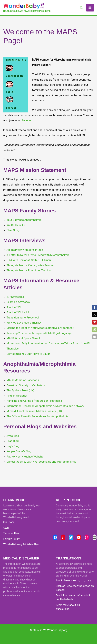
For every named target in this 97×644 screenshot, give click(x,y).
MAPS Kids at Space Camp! (23, 338)
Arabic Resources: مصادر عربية (73, 580)
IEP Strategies (15, 297)
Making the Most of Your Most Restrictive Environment (40, 328)
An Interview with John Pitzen (25, 250)
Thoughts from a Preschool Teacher (29, 270)
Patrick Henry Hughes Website (25, 457)
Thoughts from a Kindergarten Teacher (30, 265)
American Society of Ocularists (26, 385)
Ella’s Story (13, 230)
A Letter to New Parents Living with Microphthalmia (38, 255)
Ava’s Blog (13, 436)
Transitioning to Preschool (23, 317)
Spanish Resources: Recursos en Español (75, 588)
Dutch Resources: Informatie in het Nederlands (73, 597)
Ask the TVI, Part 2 (18, 312)
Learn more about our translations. (68, 607)
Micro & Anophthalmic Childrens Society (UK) (34, 411)
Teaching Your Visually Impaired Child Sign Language (39, 333)
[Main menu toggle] (90, 8)
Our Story (9, 522)
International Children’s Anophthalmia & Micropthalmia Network (45, 406)
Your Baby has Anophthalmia (24, 220)
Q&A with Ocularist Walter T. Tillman (29, 260)
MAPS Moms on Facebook (23, 380)
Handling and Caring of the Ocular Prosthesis (34, 401)
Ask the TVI (14, 307)
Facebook (28, 120)
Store (6, 528)
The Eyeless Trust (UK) (20, 390)
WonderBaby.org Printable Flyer (21, 544)
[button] (81, 8)
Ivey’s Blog (13, 446)
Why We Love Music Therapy (24, 323)
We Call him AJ (16, 225)
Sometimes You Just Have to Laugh (29, 354)
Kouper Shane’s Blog (19, 451)
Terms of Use (11, 533)
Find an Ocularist (17, 396)
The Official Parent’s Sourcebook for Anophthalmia (37, 416)
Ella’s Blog (13, 441)
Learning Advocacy (18, 302)
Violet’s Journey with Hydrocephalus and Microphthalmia (41, 462)
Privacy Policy (11, 539)
